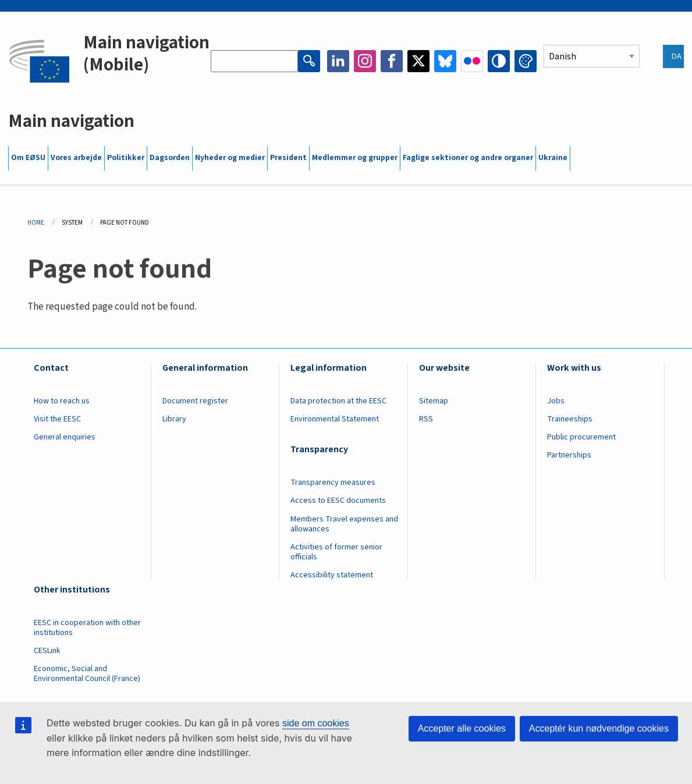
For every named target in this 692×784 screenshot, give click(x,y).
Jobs (556, 401)
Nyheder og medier (230, 158)
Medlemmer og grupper (355, 158)
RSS (426, 419)
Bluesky (445, 61)
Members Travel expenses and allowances (344, 524)
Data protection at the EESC (338, 401)
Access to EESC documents (338, 501)
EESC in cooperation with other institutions (87, 628)
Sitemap (434, 401)
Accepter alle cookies (462, 728)
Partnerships (569, 455)
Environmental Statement (335, 419)
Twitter (418, 61)
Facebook (392, 61)
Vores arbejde (76, 158)
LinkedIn (338, 61)
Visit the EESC (57, 419)
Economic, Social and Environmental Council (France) (88, 674)
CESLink (47, 651)
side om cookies (316, 723)
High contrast (499, 61)
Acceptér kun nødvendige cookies (599, 728)
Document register (195, 401)
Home (36, 223)
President (288, 158)
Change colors (526, 61)
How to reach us (62, 401)
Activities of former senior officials (336, 552)
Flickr (472, 61)
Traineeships (570, 419)
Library (174, 419)
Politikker (126, 158)
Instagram (365, 61)
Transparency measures (333, 483)
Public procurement (581, 437)
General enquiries (65, 437)
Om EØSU (28, 158)
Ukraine (553, 158)
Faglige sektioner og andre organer (468, 158)
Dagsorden (170, 158)
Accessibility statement (332, 575)
